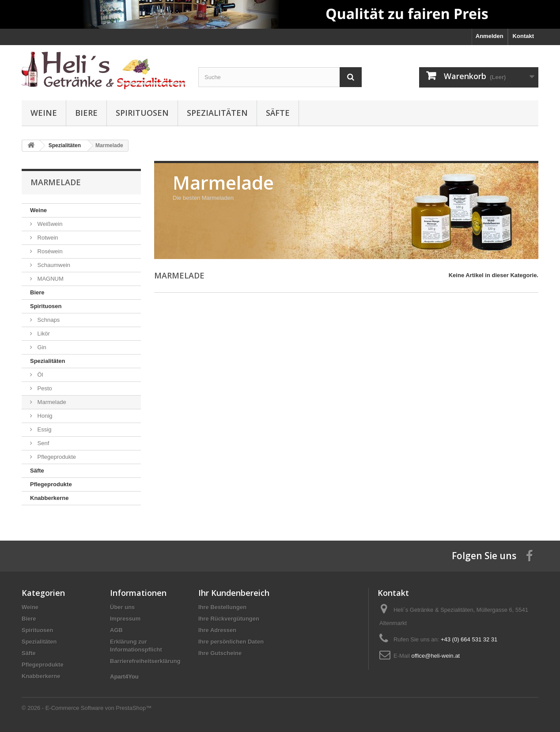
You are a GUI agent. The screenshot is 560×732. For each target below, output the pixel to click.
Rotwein (47, 238)
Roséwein (49, 251)
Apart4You (124, 677)
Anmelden (490, 36)
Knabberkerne (49, 498)
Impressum (125, 619)
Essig (44, 429)
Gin (41, 347)
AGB (116, 630)
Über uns (122, 607)
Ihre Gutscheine (220, 653)
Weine (44, 113)
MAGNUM (50, 279)
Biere (86, 113)
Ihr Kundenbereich (234, 593)
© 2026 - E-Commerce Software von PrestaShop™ (87, 708)
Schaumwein (53, 265)
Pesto (44, 388)
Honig (44, 416)
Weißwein (49, 224)
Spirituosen (142, 113)
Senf (42, 443)
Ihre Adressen (217, 630)
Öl (40, 375)
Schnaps (48, 320)
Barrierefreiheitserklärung (145, 661)
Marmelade (51, 402)
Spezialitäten (217, 113)
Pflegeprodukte (56, 457)
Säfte (278, 113)
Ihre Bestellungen (222, 607)
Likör (43, 334)
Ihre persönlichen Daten (231, 642)
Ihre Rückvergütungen (229, 619)
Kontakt (523, 36)
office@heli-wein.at (435, 656)
